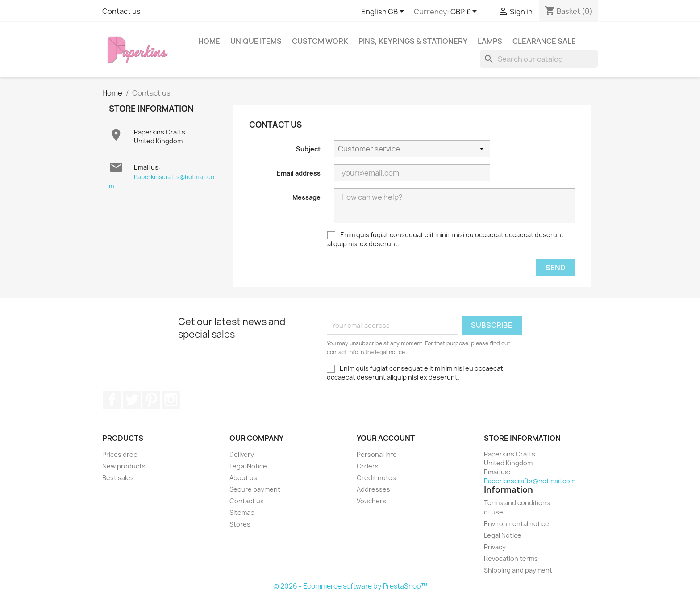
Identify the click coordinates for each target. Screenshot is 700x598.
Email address (299, 173)
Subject (308, 149)
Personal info (377, 454)
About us (243, 478)
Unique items (256, 41)
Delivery (242, 454)
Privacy (495, 547)
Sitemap (242, 512)
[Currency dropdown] (465, 12)
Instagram (171, 400)
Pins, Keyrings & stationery (413, 41)
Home (209, 41)
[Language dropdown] (384, 12)
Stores (240, 524)
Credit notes (376, 478)
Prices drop (120, 454)
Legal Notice (248, 466)
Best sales (118, 478)
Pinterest (151, 400)
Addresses (373, 489)
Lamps (490, 41)
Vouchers (371, 501)
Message (306, 197)
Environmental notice (517, 524)
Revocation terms (511, 558)
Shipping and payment (518, 570)
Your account (386, 438)
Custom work (320, 41)
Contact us (121, 11)
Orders (368, 466)
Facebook (112, 400)
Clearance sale (544, 41)
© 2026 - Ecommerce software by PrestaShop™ (350, 586)
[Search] (539, 59)
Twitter (132, 400)
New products (124, 466)
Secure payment (255, 489)
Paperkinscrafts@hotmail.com (530, 481)
